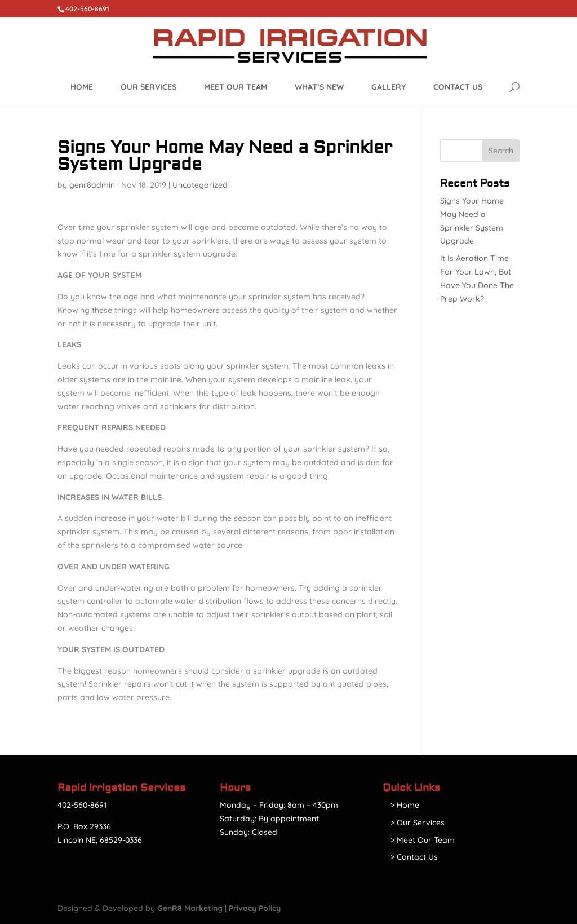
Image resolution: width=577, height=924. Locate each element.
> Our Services (418, 823)
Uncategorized (200, 185)
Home (82, 87)
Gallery (389, 87)
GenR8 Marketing (190, 908)
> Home (405, 805)
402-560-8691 (82, 805)
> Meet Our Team (423, 840)
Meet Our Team (236, 87)
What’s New (319, 87)
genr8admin (92, 185)
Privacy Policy (255, 908)
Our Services (148, 87)
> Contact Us (414, 857)
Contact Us (458, 87)
